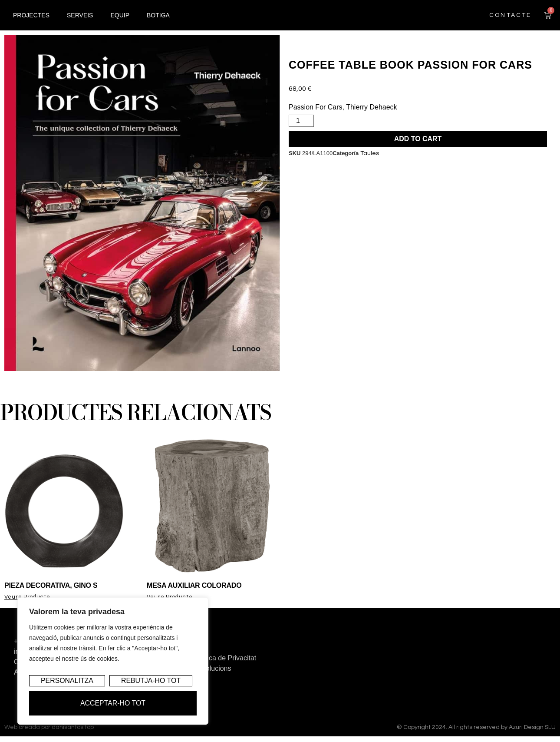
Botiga (158, 20)
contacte (510, 20)
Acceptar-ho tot (113, 703)
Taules (370, 153)
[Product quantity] (301, 121)
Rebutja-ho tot (151, 681)
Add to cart (418, 139)
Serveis (80, 20)
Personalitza (67, 681)
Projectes (31, 20)
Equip (120, 20)
